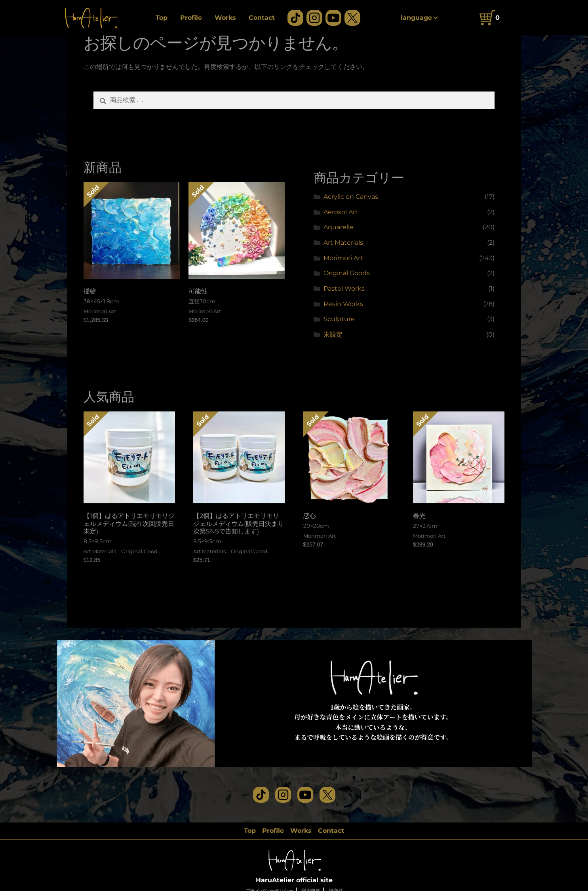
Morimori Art (343, 258)
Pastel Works (344, 288)
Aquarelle (339, 227)
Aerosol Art (341, 212)
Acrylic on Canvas (351, 197)
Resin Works (343, 304)
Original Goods (347, 273)
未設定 (333, 334)
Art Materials (343, 243)
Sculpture (339, 319)
